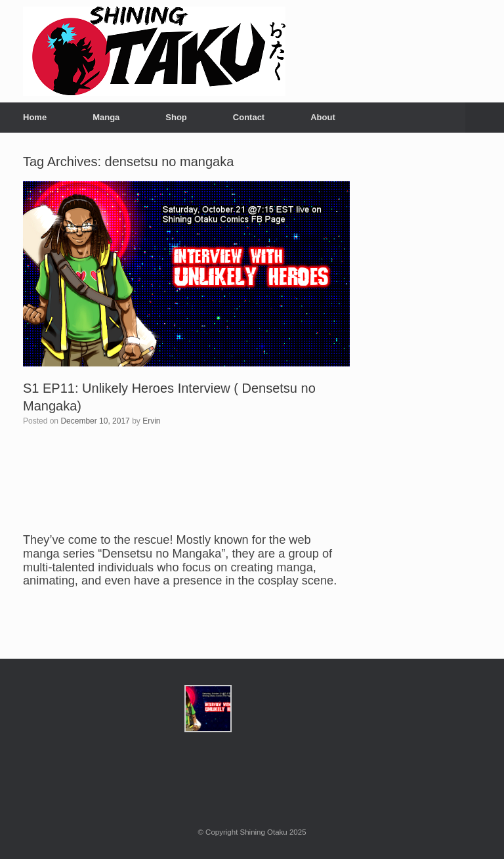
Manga (106, 117)
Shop (176, 117)
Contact (249, 117)
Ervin (151, 421)
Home (35, 117)
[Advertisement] (427, 353)
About (323, 117)
